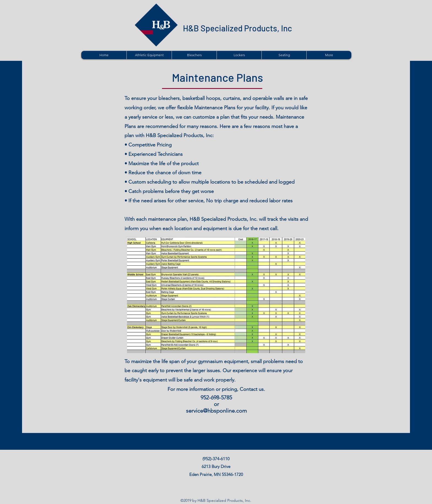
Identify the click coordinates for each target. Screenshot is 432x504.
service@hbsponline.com (216, 411)
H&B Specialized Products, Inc (237, 28)
